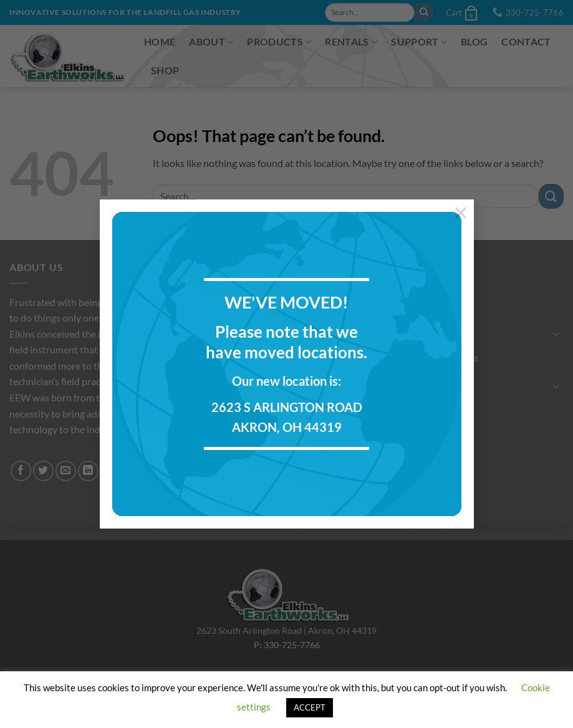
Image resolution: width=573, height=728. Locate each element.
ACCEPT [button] (310, 707)
